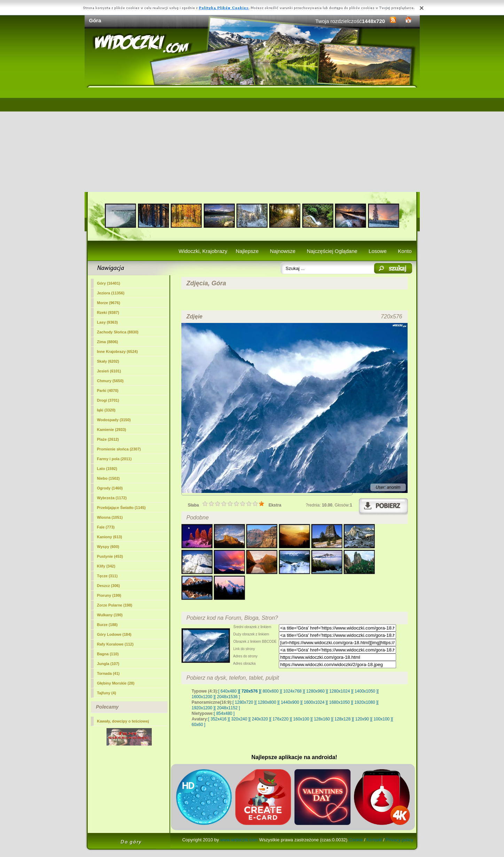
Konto (405, 251)
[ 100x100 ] (382, 719)
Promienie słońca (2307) (119, 449)
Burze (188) (107, 625)
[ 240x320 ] (260, 719)
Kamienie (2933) (112, 430)
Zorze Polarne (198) (115, 605)
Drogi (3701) (108, 400)
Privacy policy (399, 840)
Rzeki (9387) (108, 312)
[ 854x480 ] (224, 713)
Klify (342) (106, 566)
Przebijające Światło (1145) (121, 508)
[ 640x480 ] (229, 691)
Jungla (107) (108, 664)
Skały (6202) (108, 361)
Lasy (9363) (108, 322)
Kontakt (374, 840)
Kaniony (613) (110, 537)
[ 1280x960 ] (315, 691)
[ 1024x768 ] (292, 691)
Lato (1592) (107, 469)
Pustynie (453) (110, 556)
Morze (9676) (109, 303)
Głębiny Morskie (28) (116, 683)
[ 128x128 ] (342, 719)
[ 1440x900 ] (290, 702)
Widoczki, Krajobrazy (203, 251)
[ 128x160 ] (322, 719)
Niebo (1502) (108, 478)
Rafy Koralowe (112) (115, 644)
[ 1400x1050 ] (365, 691)
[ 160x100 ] (301, 719)
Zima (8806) (108, 342)
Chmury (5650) (110, 381)
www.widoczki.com (239, 840)
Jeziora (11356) (111, 293)
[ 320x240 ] (239, 719)
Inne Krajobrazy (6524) (117, 352)
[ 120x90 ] (362, 719)
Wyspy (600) (108, 547)
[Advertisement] (252, 140)
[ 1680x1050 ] (340, 702)
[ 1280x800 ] (267, 702)
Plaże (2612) (108, 439)
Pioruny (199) (109, 595)
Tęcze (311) (107, 576)
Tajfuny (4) (107, 693)
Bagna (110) (108, 654)
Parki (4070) (108, 391)
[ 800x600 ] (271, 691)
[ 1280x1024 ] (340, 691)
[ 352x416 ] (218, 719)
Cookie (356, 840)
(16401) (109, 283)
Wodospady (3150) (114, 420)
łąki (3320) (106, 410)
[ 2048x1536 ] (227, 697)
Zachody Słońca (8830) (118, 332)
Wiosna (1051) (110, 517)
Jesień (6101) (109, 371)
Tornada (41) (108, 673)
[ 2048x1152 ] (227, 708)
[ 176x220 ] (280, 719)
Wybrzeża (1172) (112, 498)
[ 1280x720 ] (244, 702)
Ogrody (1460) (110, 488)
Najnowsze (283, 251)
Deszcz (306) (109, 586)
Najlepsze (247, 251)
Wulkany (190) (110, 615)
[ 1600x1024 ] (314, 702)
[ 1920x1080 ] (365, 702)
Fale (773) (106, 527)
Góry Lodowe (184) (114, 634)
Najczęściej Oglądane (332, 251)
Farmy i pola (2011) (115, 459)
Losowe (378, 251)
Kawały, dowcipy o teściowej (123, 721)
